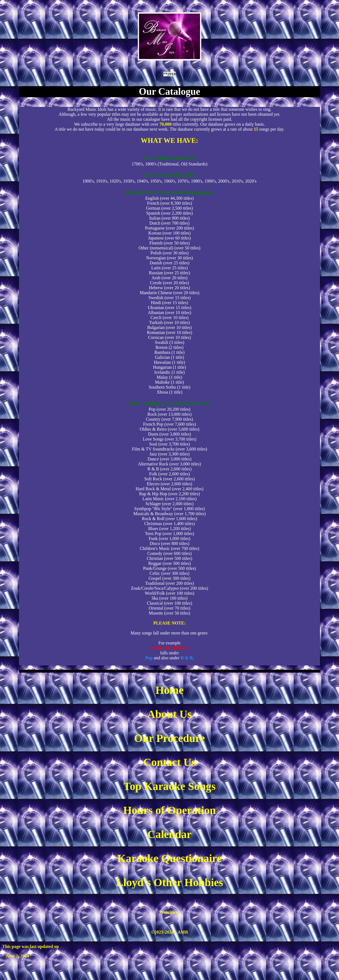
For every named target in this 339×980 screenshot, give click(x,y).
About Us (169, 714)
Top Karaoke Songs (169, 786)
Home (169, 690)
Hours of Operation (169, 810)
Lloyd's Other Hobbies (169, 882)
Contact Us (169, 762)
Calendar (169, 834)
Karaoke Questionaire (169, 858)
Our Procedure (170, 738)
